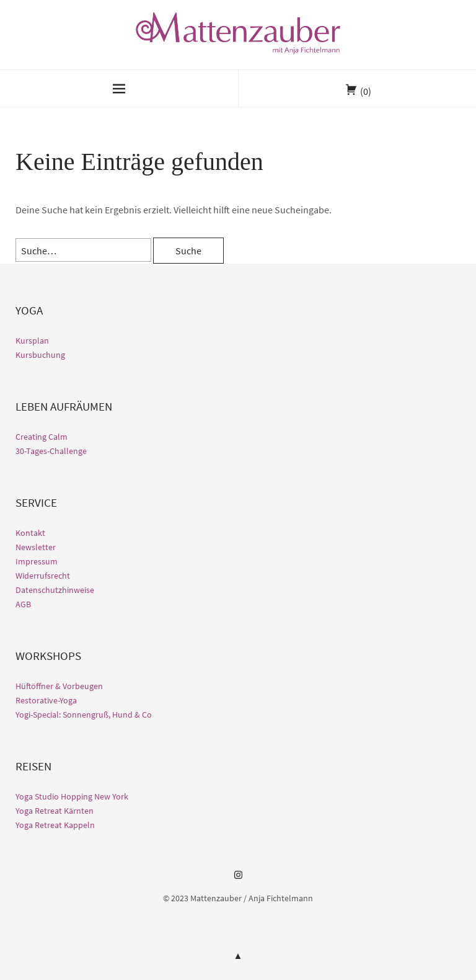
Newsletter (36, 547)
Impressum (37, 561)
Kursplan (32, 341)
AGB (23, 604)
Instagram (238, 880)
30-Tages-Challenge (51, 451)
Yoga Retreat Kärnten (55, 811)
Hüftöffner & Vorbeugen (59, 686)
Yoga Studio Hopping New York (72, 796)
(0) (366, 91)
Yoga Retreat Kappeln (55, 825)
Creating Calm (42, 437)
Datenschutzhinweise (55, 590)
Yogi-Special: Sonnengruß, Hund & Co (84, 715)
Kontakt (30, 533)
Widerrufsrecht (43, 576)
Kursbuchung (40, 355)
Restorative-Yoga (46, 700)
